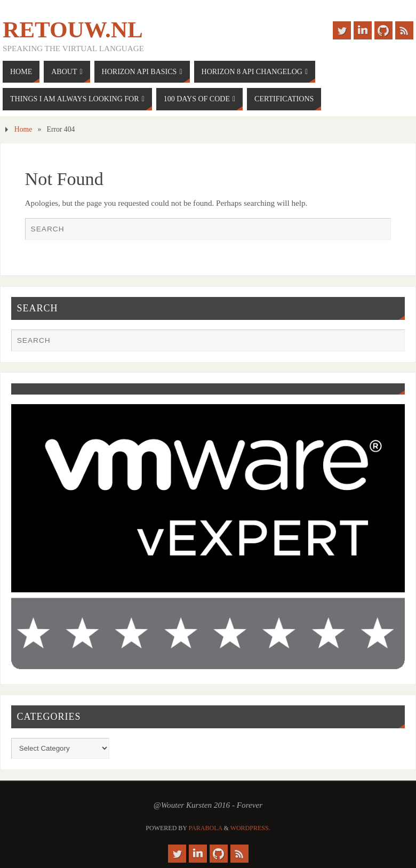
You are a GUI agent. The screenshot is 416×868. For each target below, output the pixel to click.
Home (23, 129)
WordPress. (250, 828)
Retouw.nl (73, 30)
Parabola (206, 828)
